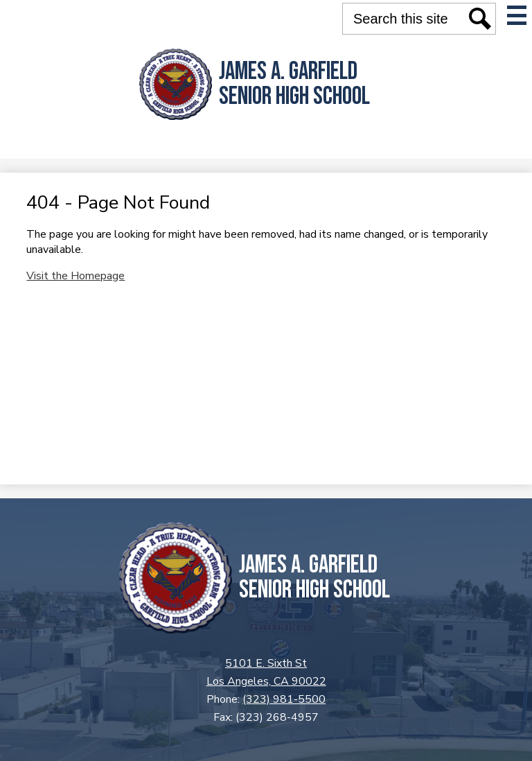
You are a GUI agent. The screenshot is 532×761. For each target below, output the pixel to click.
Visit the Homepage (76, 276)
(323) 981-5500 (284, 699)
